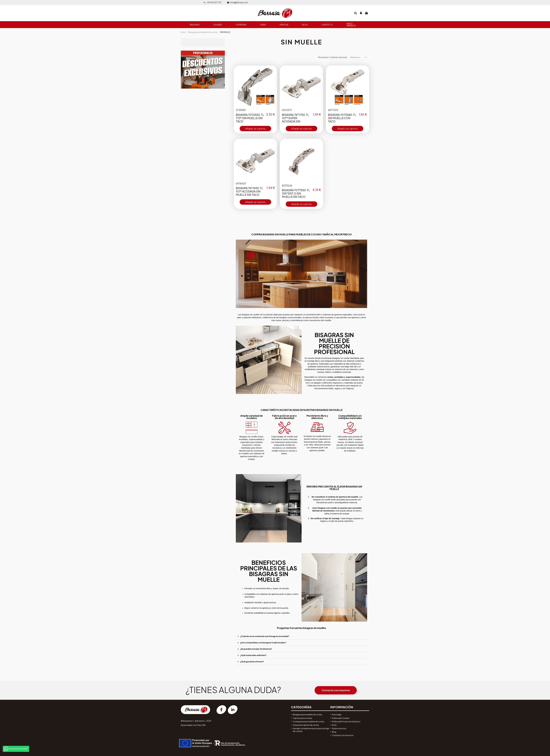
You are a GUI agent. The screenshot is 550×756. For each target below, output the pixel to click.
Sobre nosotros (339, 728)
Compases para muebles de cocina (308, 721)
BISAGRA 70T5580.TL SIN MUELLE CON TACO (342, 118)
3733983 (241, 110)
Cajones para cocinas (302, 718)
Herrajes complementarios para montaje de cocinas (311, 730)
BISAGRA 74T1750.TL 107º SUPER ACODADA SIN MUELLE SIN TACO (295, 120)
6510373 (287, 110)
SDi (204, 725)
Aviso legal (337, 714)
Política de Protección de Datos (346, 721)
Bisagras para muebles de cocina (307, 714)
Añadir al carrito (255, 129)
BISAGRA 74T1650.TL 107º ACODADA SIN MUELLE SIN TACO (249, 191)
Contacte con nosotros (343, 735)
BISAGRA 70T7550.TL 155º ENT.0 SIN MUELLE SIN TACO (296, 193)
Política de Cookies (341, 718)
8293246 (287, 185)
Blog (334, 732)
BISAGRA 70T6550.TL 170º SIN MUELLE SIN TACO (250, 118)
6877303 (333, 110)
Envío (334, 725)
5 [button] (366, 57)
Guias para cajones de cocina (306, 725)
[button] (356, 57)
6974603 (241, 183)
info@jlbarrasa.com (239, 2)
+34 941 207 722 (214, 2)
